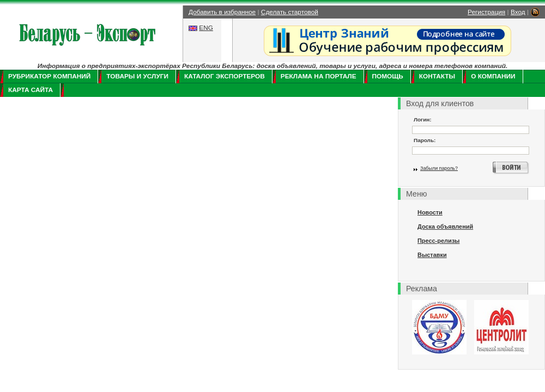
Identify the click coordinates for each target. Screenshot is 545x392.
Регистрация (486, 12)
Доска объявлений (445, 226)
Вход (518, 12)
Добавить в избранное (222, 12)
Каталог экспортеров (225, 76)
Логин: (423, 120)
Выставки (432, 255)
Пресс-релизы (438, 241)
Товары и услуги (137, 76)
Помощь (388, 76)
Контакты (437, 76)
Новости (430, 212)
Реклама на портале (319, 76)
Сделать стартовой (290, 12)
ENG (206, 28)
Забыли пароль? (439, 168)
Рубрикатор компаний (49, 76)
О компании (493, 76)
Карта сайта (31, 90)
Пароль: (425, 140)
